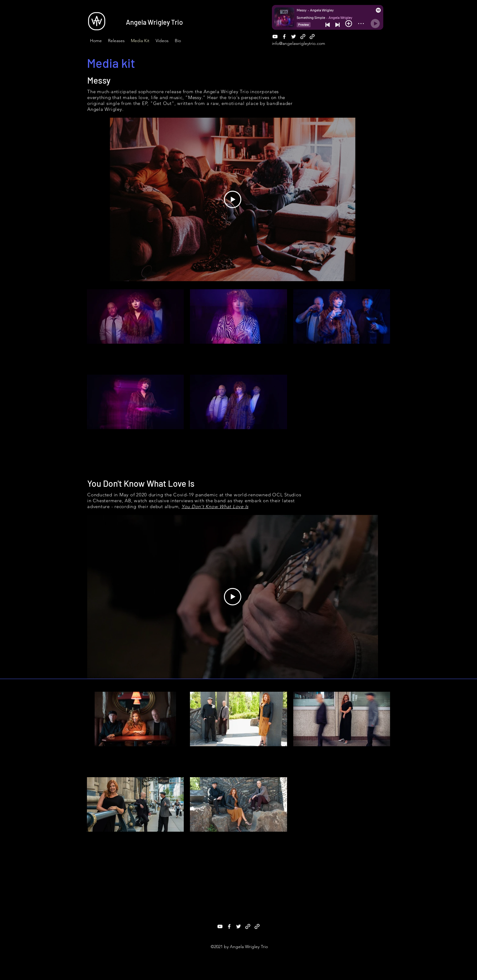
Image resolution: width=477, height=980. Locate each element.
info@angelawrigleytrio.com (299, 43)
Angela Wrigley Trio (154, 22)
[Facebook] (284, 37)
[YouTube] (275, 37)
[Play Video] (233, 199)
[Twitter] (294, 37)
